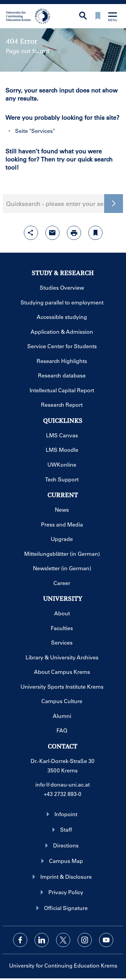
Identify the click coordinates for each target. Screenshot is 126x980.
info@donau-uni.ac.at (62, 784)
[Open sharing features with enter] (31, 233)
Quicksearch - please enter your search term (63, 204)
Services (42, 131)
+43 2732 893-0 (62, 794)
